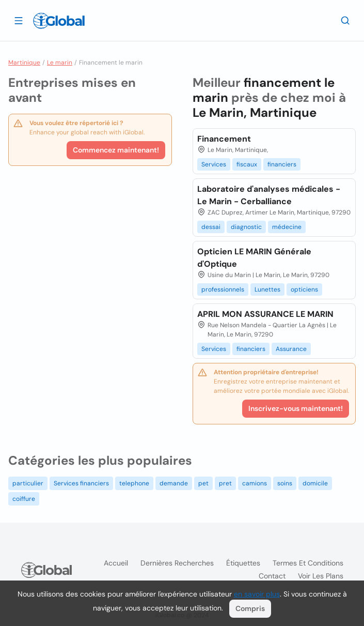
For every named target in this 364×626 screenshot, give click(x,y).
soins (285, 483)
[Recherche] (345, 20)
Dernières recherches (177, 563)
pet (203, 483)
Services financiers (81, 483)
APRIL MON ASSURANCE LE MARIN (265, 314)
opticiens (304, 289)
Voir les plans (321, 576)
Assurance (291, 349)
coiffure (24, 499)
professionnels (223, 289)
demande (174, 483)
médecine (287, 227)
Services (214, 164)
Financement (224, 139)
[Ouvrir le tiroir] (19, 20)
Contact (272, 576)
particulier (28, 483)
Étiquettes (243, 563)
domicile (315, 483)
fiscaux (247, 164)
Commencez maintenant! (116, 150)
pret (225, 483)
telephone (134, 483)
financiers (282, 164)
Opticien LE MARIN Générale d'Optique (254, 258)
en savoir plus (257, 594)
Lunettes (267, 289)
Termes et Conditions (308, 563)
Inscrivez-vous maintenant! (296, 408)
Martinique (24, 63)
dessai (211, 227)
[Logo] (59, 21)
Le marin (60, 63)
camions (255, 483)
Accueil (116, 563)
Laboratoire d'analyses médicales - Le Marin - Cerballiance (269, 195)
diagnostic (246, 227)
